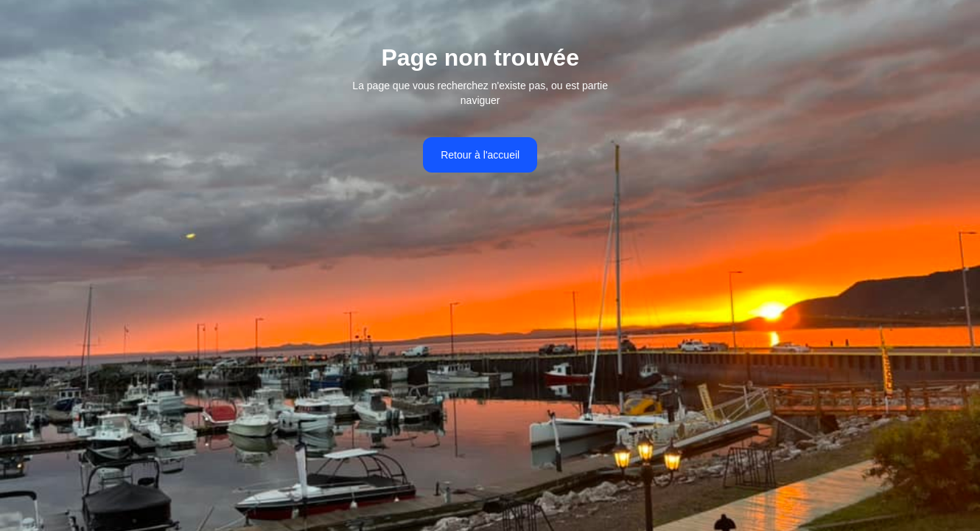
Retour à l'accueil (480, 155)
